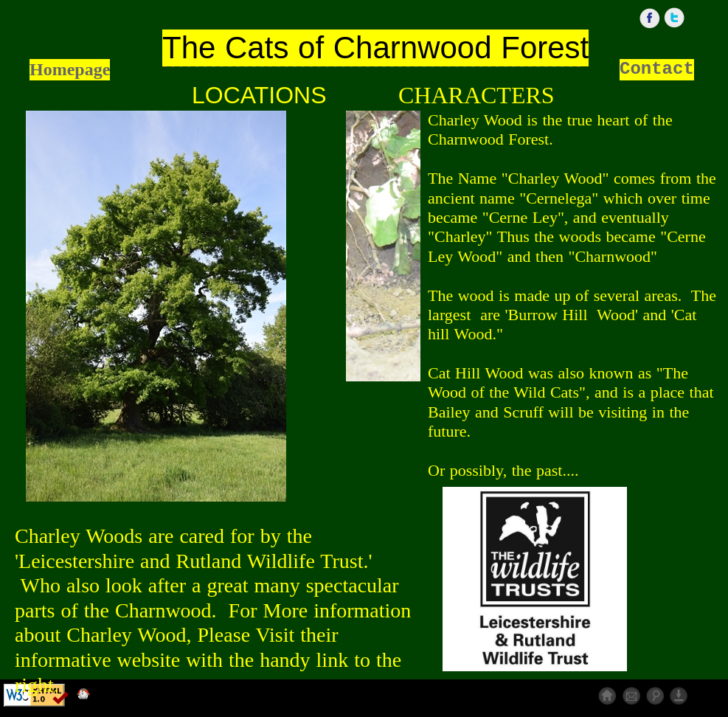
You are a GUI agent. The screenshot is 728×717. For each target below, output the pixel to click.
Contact (657, 69)
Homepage (70, 69)
